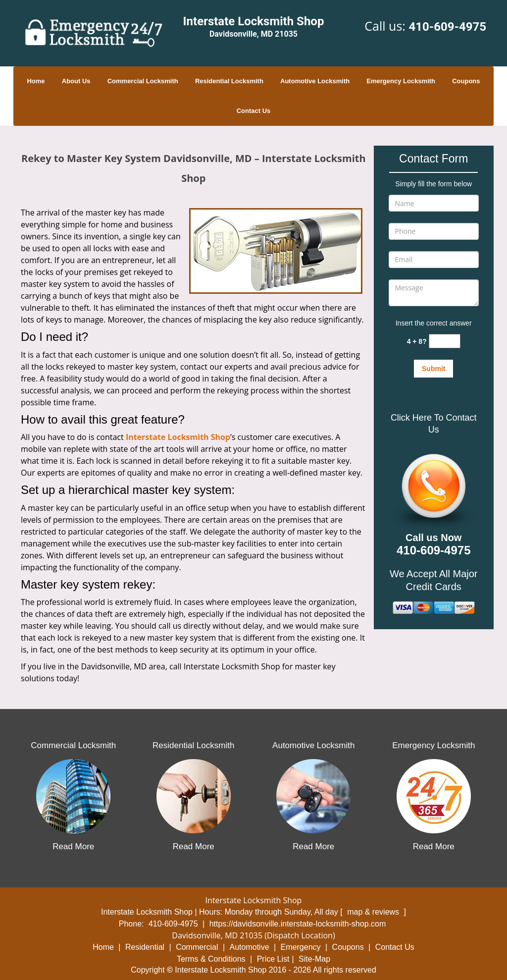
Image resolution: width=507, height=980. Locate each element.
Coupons (466, 81)
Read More (73, 846)
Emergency (301, 947)
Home (36, 81)
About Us (76, 81)
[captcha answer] (445, 341)
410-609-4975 (447, 27)
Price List (273, 959)
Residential (145, 947)
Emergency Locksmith (401, 81)
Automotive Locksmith (315, 81)
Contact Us (254, 111)
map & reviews (374, 912)
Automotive (250, 947)
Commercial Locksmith (143, 81)
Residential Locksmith (229, 81)
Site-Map (314, 959)
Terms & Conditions (211, 959)
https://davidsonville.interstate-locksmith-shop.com (298, 924)
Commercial (197, 947)
